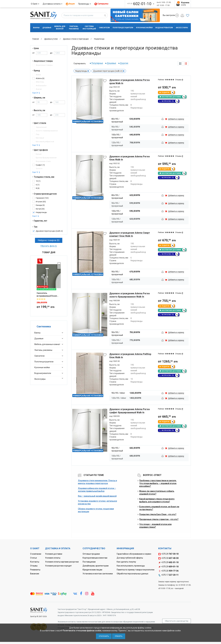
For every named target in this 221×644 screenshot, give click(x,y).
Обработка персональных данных (132, 574)
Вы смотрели (171, 15)
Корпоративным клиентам (95, 558)
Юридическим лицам (92, 570)
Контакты (35, 562)
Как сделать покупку (126, 562)
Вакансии (35, 574)
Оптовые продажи (91, 554)
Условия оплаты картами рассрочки (62, 562)
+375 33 (168, 558)
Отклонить (104, 636)
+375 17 (168, 575)
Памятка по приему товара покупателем (136, 570)
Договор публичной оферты (130, 558)
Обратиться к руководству (177, 621)
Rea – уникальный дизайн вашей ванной (97, 496)
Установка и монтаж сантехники (98, 574)
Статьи (33, 558)
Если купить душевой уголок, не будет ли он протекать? (159, 508)
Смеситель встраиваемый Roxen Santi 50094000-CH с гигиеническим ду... (47, 278)
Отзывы (34, 566)
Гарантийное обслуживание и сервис (134, 554)
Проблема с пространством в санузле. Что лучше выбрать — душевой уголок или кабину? (158, 483)
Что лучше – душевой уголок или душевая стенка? (155, 526)
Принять (119, 636)
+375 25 (168, 571)
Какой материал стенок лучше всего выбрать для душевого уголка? (157, 500)
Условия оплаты (53, 558)
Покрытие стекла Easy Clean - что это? (158, 514)
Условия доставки (54, 554)
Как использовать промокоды (131, 566)
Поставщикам (89, 562)
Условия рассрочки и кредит (58, 566)
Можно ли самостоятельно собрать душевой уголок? (157, 493)
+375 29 (168, 554)
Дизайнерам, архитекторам (96, 566)
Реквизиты (35, 570)
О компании (36, 554)
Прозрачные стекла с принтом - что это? (159, 519)
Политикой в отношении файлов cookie (82, 631)
